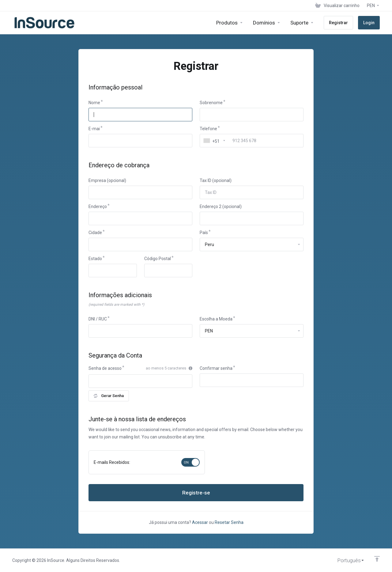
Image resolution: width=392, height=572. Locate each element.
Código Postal (158, 259)
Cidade (95, 233)
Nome (94, 103)
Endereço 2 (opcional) (221, 206)
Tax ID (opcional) (216, 180)
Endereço (98, 206)
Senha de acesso (105, 368)
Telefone (208, 129)
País (204, 233)
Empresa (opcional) (107, 180)
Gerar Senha (109, 396)
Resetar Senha (229, 522)
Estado (95, 259)
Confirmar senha (216, 368)
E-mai (94, 129)
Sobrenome (211, 103)
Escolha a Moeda (216, 319)
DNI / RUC (98, 319)
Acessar (200, 522)
